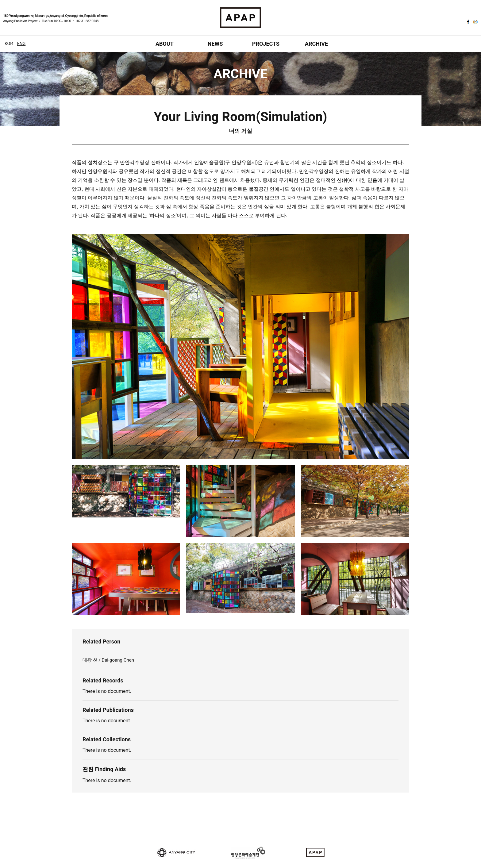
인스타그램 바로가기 (475, 22)
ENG (21, 44)
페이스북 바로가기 (468, 22)
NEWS (215, 44)
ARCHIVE (316, 44)
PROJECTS (266, 44)
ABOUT (165, 44)
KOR (9, 44)
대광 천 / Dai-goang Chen (109, 660)
